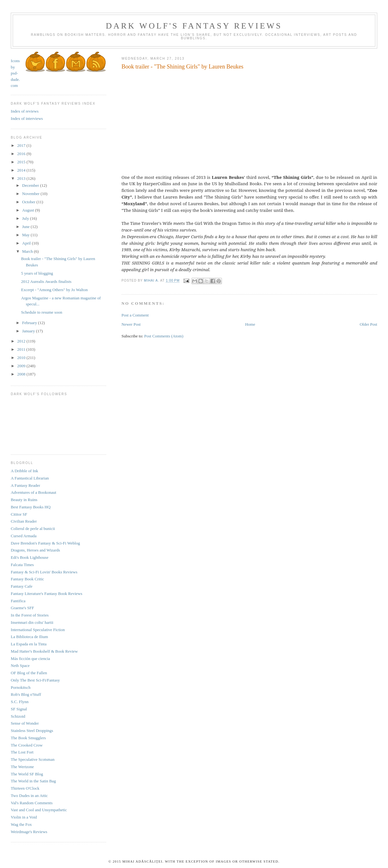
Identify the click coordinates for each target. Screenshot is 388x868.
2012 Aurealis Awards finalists (46, 281)
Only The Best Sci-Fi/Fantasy (35, 680)
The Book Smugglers (28, 738)
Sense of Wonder (25, 723)
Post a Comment (135, 315)
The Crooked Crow (27, 745)
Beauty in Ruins (24, 500)
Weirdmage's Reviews (29, 832)
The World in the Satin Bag (33, 781)
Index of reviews (25, 111)
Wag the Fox (21, 824)
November (31, 194)
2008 (22, 374)
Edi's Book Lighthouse (30, 557)
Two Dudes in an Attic (29, 796)
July (26, 218)
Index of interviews (27, 118)
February (30, 323)
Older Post (369, 324)
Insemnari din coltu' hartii (32, 622)
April (27, 243)
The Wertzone (22, 767)
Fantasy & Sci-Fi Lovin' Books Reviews (44, 572)
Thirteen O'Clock (25, 788)
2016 (22, 154)
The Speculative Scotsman (33, 759)
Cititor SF (19, 514)
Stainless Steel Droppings (32, 731)
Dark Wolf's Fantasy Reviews (194, 26)
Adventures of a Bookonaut (33, 492)
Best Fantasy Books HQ (31, 507)
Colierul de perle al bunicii (33, 529)
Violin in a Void (24, 817)
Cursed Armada (24, 536)
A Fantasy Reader (25, 485)
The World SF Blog (27, 774)
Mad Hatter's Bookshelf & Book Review (44, 651)
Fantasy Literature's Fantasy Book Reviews (46, 594)
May (26, 235)
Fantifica (18, 601)
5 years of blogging (37, 273)
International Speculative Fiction (38, 630)
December (31, 185)
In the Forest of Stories (30, 615)
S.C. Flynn (20, 702)
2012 (22, 341)
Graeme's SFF (22, 608)
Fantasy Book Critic (27, 579)
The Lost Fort (22, 752)
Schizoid (18, 716)
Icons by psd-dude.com (15, 73)
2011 (22, 349)
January (29, 331)
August (29, 210)
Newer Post (131, 324)
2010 (22, 358)
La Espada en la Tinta (29, 644)
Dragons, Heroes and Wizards (35, 550)
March (28, 251)
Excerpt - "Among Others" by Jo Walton (55, 290)
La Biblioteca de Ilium (29, 637)
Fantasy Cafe (22, 586)
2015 (22, 162)
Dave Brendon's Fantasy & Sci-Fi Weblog (45, 543)
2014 (22, 170)
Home (250, 324)
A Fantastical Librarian (30, 478)
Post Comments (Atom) (164, 336)
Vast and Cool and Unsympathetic (39, 810)
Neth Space (20, 666)
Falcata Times (22, 565)
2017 (22, 145)
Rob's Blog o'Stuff (26, 694)
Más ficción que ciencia (30, 659)
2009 (22, 366)
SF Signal (19, 709)
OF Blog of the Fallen (29, 673)
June (26, 227)
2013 (22, 178)
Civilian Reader (24, 521)
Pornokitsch (21, 687)
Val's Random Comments (32, 803)
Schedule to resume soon (42, 312)
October (29, 202)
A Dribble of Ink (24, 471)
